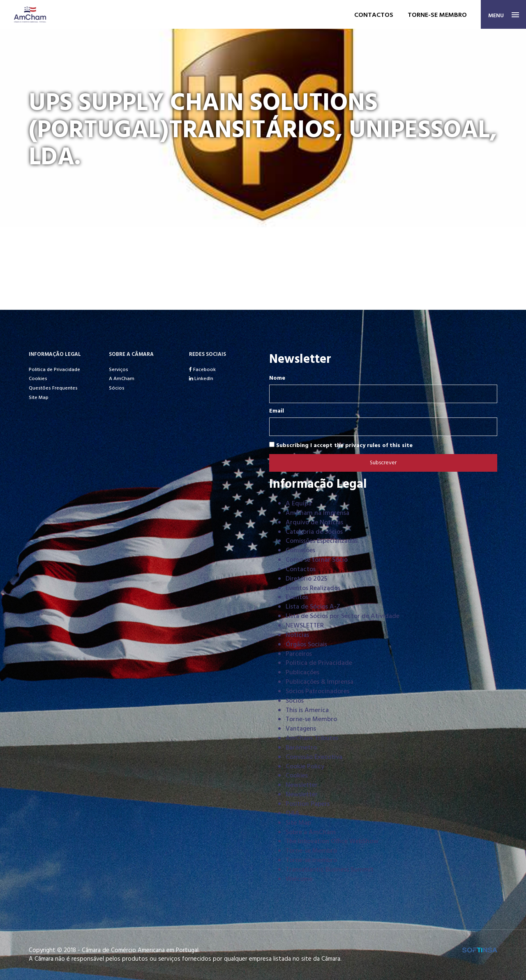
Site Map (39, 398)
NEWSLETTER (305, 626)
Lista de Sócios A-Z (313, 607)
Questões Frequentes (53, 388)
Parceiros (299, 654)
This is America (307, 710)
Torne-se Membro (311, 719)
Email (277, 411)
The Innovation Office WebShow (332, 842)
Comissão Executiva (314, 757)
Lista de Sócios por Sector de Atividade (343, 616)
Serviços (119, 370)
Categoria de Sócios (314, 532)
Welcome (299, 879)
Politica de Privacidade (54, 370)
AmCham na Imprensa (317, 513)
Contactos (374, 15)
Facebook (202, 370)
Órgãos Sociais (306, 645)
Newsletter (302, 785)
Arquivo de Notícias (314, 523)
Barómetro (301, 748)
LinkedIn (201, 379)
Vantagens (301, 729)
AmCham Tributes (312, 738)
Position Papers (308, 804)
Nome (277, 378)
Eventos (297, 597)
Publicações (302, 673)
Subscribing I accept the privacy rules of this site (341, 445)
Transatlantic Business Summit (330, 870)
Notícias (297, 635)
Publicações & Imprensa (320, 682)
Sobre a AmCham (311, 832)
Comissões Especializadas (322, 541)
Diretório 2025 (307, 579)
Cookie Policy (305, 767)
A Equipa (299, 504)
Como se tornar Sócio (317, 560)
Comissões (300, 551)
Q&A (293, 814)
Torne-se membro (437, 15)
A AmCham (122, 379)
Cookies (38, 379)
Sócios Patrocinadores (317, 692)
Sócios (117, 388)
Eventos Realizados (313, 588)
